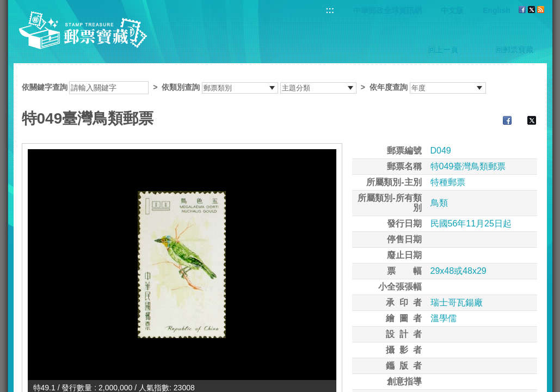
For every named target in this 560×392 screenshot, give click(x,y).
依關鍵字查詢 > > (254, 87)
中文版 (452, 10)
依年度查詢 (389, 87)
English (497, 10)
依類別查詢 (181, 87)
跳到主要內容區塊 (6, 6)
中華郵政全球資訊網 (387, 10)
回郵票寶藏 (514, 50)
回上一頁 (443, 50)
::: (330, 10)
